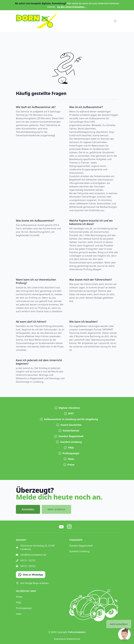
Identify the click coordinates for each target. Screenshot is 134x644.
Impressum (60, 639)
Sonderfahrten (69, 431)
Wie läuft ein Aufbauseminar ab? (36, 107)
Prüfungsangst (69, 453)
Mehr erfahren (56, 509)
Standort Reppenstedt (69, 436)
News (69, 459)
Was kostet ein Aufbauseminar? (35, 221)
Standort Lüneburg (69, 442)
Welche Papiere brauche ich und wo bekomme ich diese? (91, 222)
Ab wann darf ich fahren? (31, 322)
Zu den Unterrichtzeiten (72, 7)
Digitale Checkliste (67, 408)
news (19, 614)
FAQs (69, 448)
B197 (69, 414)
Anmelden (28, 509)
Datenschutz (73, 639)
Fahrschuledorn (77, 632)
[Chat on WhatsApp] (31, 575)
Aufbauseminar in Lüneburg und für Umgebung (69, 419)
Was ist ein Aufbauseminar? (86, 107)
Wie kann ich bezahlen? (83, 322)
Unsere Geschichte (69, 425)
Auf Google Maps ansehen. (33, 583)
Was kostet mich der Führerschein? (91, 280)
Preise (69, 465)
